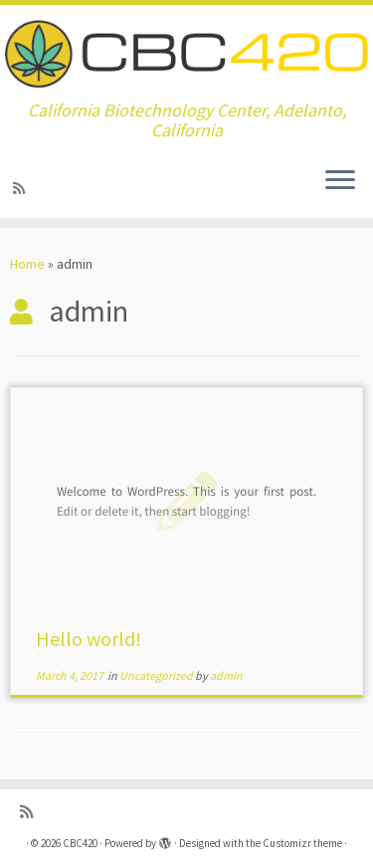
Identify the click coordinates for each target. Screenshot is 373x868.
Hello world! (89, 639)
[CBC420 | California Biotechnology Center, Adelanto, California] (186, 53)
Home (27, 264)
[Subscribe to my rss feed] (22, 188)
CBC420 (80, 843)
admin (226, 675)
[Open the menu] (340, 182)
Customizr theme (302, 843)
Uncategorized (157, 675)
